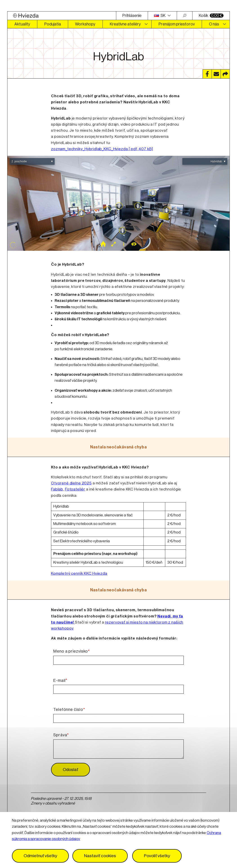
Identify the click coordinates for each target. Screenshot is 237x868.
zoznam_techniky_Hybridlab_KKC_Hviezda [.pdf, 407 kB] (102, 149)
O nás (214, 24)
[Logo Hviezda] (62, 16)
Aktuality (22, 24)
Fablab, (58, 489)
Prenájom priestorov (177, 24)
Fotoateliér (75, 489)
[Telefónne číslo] (118, 719)
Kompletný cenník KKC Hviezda (79, 573)
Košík (211, 16)
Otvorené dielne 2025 (71, 483)
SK (160, 16)
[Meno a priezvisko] (118, 660)
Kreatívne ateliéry (125, 24)
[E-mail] (118, 689)
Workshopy (85, 24)
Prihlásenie (132, 16)
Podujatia (53, 24)
